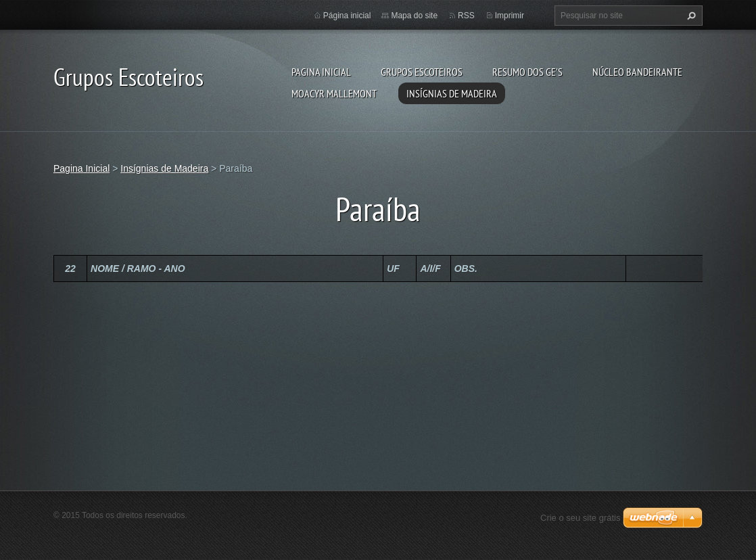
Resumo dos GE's (527, 72)
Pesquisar (690, 16)
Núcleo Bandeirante (637, 72)
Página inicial (347, 16)
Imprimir (510, 16)
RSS (466, 16)
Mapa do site (414, 16)
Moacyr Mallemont (334, 93)
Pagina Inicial (321, 72)
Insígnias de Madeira (452, 93)
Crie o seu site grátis (581, 518)
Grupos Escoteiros (422, 72)
